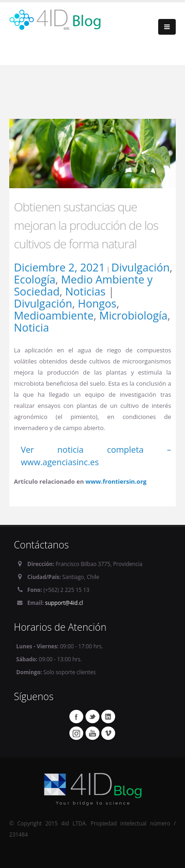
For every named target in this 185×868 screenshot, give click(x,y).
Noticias (85, 291)
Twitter (92, 716)
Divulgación (141, 267)
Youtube (92, 733)
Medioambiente (54, 315)
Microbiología (133, 315)
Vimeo (108, 733)
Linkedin (108, 716)
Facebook (76, 716)
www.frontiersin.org (116, 481)
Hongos (97, 303)
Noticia (31, 327)
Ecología (35, 279)
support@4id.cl (64, 603)
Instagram (76, 733)
